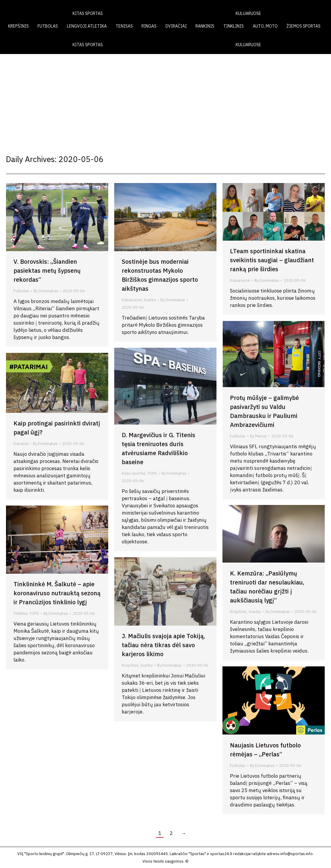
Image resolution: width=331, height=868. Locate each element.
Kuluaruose (132, 300)
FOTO (268, 8)
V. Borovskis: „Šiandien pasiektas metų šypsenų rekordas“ (47, 270)
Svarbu (150, 300)
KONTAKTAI (297, 8)
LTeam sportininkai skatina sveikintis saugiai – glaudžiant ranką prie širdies (272, 260)
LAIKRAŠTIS (213, 8)
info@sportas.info (297, 854)
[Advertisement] (165, 99)
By (46, 291)
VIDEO (243, 8)
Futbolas (21, 291)
